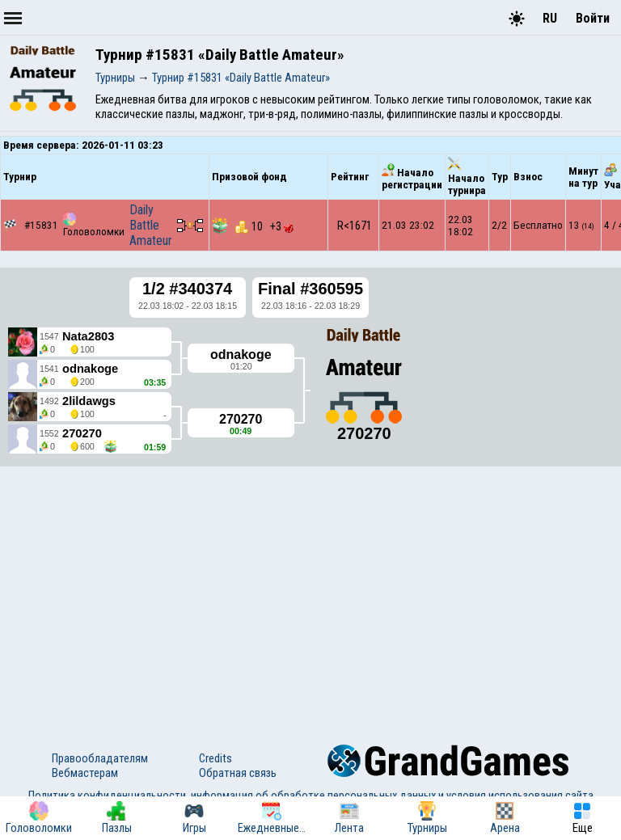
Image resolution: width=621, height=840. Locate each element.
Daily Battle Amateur (151, 225)
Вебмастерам (85, 773)
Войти (593, 18)
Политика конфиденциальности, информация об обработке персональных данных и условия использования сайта (311, 796)
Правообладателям (100, 758)
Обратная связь (238, 773)
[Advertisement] (310, 591)
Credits (215, 758)
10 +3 (264, 226)
